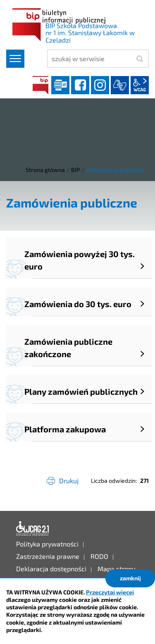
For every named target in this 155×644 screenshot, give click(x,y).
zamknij (130, 578)
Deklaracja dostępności (33, 529)
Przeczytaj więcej (110, 592)
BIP (41, 85)
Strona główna (45, 170)
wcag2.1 (140, 85)
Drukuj (69, 481)
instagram (100, 85)
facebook (80, 85)
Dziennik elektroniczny (60, 85)
